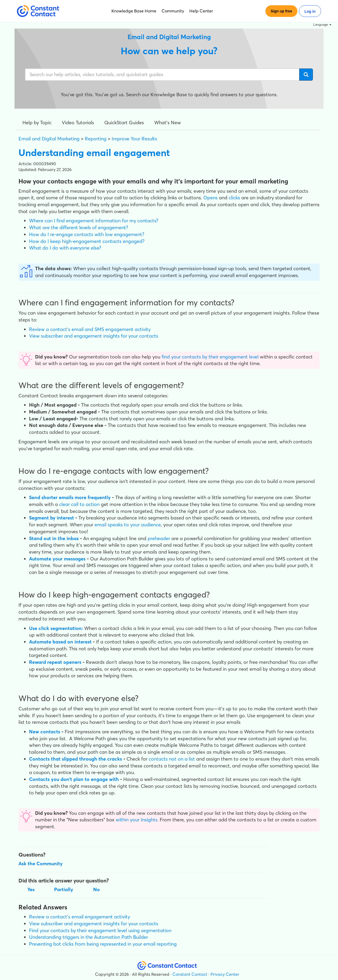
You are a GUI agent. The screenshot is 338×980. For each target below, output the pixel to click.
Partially (64, 889)
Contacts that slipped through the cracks (76, 759)
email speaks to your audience (128, 525)
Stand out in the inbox (54, 538)
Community (173, 11)
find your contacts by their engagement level (210, 357)
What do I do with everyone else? (65, 248)
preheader (159, 538)
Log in (310, 11)
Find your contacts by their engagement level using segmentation (100, 930)
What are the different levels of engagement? (79, 227)
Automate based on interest (60, 642)
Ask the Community (41, 864)
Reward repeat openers (55, 662)
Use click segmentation (55, 628)
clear (65, 504)
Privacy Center (225, 974)
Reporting (96, 139)
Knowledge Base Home (134, 11)
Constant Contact (190, 974)
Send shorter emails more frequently (70, 497)
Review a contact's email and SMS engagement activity (90, 329)
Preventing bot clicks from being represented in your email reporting (103, 944)
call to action (85, 504)
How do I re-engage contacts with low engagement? (87, 234)
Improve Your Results (134, 139)
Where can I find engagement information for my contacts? (94, 221)
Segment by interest (51, 518)
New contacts (45, 732)
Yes (31, 889)
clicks (234, 198)
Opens (210, 198)
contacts (159, 759)
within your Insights (137, 820)
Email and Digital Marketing (49, 139)
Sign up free (281, 11)
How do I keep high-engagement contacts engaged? (87, 241)
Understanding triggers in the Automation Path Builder (88, 937)
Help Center (201, 11)
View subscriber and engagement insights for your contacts (94, 336)
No (97, 889)
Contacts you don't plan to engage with (74, 779)
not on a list (182, 759)
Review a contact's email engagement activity (79, 917)
